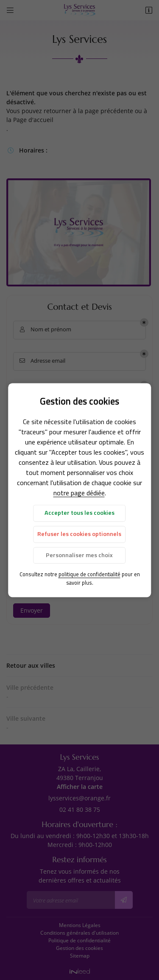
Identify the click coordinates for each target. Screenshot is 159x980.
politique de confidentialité (89, 575)
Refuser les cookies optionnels (79, 534)
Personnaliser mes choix (79, 555)
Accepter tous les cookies (79, 513)
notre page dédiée (79, 493)
